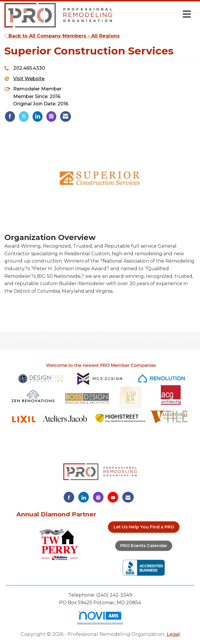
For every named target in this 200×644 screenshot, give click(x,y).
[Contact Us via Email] (128, 497)
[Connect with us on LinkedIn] (84, 497)
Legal (173, 634)
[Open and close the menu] (153, 14)
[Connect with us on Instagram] (98, 497)
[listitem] (10, 117)
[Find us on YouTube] (113, 497)
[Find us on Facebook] (69, 497)
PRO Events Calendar (144, 546)
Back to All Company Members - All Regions (62, 36)
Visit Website (29, 79)
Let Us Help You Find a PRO (144, 527)
